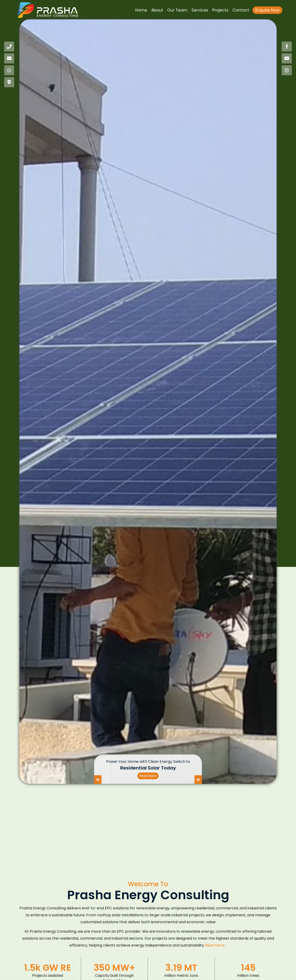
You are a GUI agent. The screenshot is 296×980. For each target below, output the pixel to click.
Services (200, 10)
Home (141, 10)
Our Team (177, 10)
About (157, 10)
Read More (148, 776)
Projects (220, 10)
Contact (241, 10)
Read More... (216, 945)
